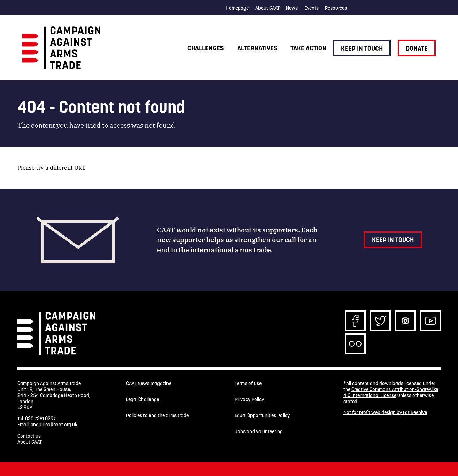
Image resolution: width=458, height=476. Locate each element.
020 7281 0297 (40, 419)
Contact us (29, 436)
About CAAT (267, 8)
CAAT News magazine (149, 384)
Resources (336, 8)
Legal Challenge (143, 400)
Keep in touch (362, 48)
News (292, 8)
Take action (308, 48)
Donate (417, 48)
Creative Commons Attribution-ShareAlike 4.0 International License (391, 392)
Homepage (237, 8)
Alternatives (257, 48)
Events (312, 8)
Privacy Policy (249, 400)
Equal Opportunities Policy (262, 416)
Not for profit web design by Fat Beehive (385, 412)
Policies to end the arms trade (157, 416)
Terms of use (248, 384)
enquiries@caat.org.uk (54, 425)
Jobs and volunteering (259, 432)
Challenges (205, 48)
